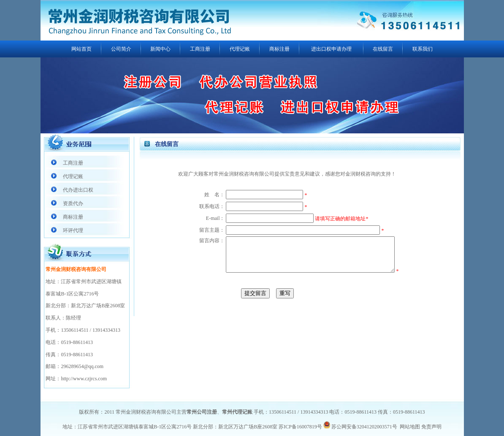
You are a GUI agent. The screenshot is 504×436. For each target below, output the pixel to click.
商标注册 (279, 49)
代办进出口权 (78, 190)
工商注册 (200, 49)
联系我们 (423, 49)
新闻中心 (160, 49)
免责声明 (431, 427)
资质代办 (73, 203)
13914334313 (106, 330)
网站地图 (410, 427)
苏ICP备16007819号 (300, 427)
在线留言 (383, 49)
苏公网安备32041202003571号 (364, 427)
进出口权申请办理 (331, 49)
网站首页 (81, 49)
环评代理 (73, 230)
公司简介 (121, 49)
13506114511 (75, 330)
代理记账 (240, 49)
